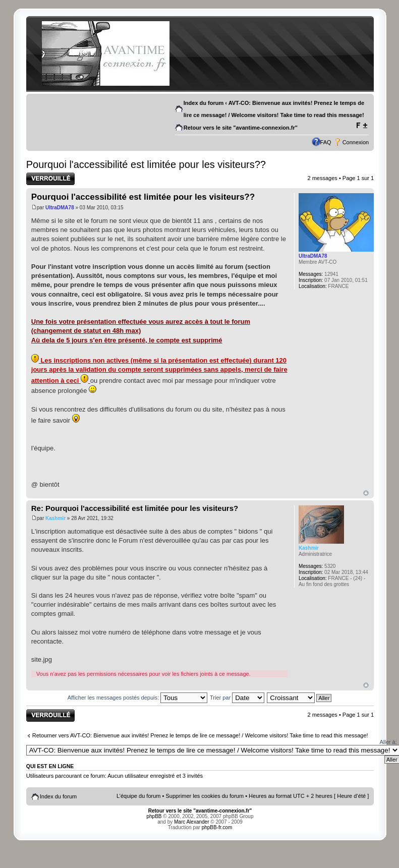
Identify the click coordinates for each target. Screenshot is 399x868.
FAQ (326, 142)
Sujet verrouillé (50, 179)
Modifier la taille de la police (361, 126)
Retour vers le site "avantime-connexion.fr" (241, 128)
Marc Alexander (191, 822)
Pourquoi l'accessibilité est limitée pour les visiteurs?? (146, 164)
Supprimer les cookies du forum (205, 796)
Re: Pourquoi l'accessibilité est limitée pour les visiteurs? (135, 508)
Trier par (237, 698)
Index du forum (204, 103)
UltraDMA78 (60, 208)
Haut (366, 493)
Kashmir (55, 518)
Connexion (356, 142)
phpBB (154, 816)
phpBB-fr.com (217, 827)
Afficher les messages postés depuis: (137, 698)
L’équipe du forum (138, 796)
